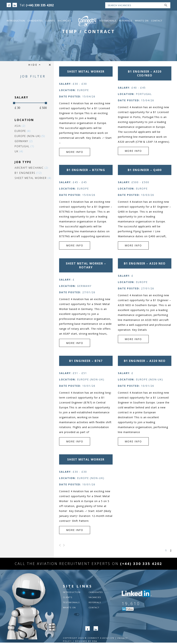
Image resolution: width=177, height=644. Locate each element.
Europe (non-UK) (26, 136)
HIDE (34, 65)
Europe (18, 131)
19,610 (131, 605)
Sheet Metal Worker (29, 178)
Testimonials (108, 20)
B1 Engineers (24, 173)
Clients (50, 20)
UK (15, 151)
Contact (157, 20)
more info (71, 147)
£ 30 (13, 108)
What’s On (142, 20)
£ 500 (39, 108)
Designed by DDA (86, 643)
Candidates (35, 20)
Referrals (126, 20)
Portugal (20, 146)
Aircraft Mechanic (27, 168)
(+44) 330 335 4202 (40, 5)
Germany (19, 141)
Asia (16, 126)
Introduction (16, 20)
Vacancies (64, 20)
